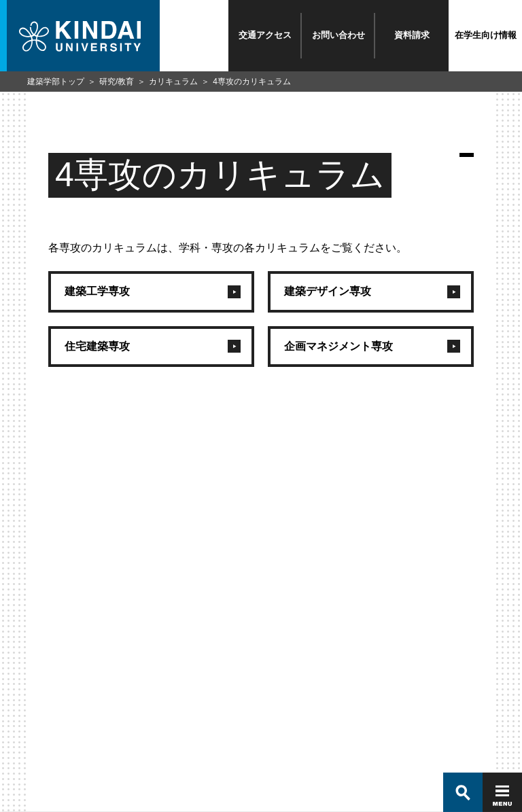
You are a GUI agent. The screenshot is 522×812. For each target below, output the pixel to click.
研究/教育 (117, 82)
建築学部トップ (56, 82)
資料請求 (412, 35)
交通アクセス (265, 35)
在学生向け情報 (486, 35)
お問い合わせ (338, 35)
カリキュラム (173, 82)
